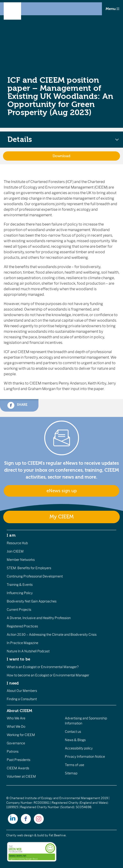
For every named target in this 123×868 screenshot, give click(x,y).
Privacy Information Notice (85, 757)
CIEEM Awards (18, 768)
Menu (112, 9)
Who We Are (16, 718)
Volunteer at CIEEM (21, 776)
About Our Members (22, 691)
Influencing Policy (20, 593)
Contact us (73, 732)
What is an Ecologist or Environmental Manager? (43, 667)
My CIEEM (62, 517)
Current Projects (19, 610)
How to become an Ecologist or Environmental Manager (48, 675)
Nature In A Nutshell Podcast (28, 651)
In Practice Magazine (22, 643)
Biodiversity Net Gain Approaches (32, 601)
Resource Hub (17, 543)
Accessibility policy (79, 748)
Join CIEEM (15, 551)
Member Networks (21, 560)
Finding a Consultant (22, 699)
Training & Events (20, 585)
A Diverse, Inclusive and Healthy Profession (39, 618)
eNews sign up (62, 491)
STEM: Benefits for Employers (29, 568)
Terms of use (74, 765)
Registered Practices (22, 626)
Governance (16, 743)
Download (61, 156)
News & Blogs (75, 740)
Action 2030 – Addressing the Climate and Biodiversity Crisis (52, 635)
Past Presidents (19, 760)
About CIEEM (20, 711)
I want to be (19, 659)
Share (17, 405)
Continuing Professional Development (35, 576)
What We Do (16, 727)
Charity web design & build (25, 835)
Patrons (13, 752)
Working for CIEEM (21, 735)
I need (13, 683)
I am (11, 535)
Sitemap (71, 773)
